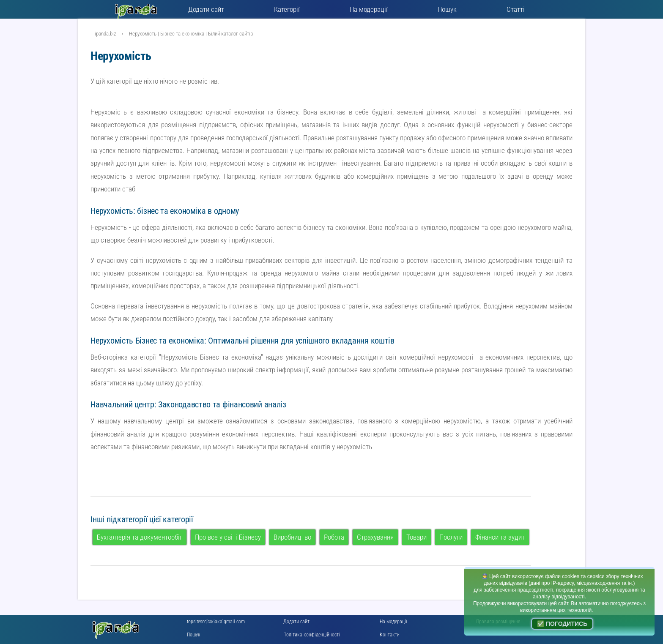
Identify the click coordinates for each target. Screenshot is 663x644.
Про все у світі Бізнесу (228, 537)
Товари (416, 537)
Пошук (447, 9)
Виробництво (292, 537)
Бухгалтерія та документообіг (140, 537)
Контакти (390, 635)
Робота (334, 537)
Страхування (375, 537)
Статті (516, 9)
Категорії (287, 9)
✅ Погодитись (562, 624)
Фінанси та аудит (500, 537)
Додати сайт (206, 9)
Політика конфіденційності (312, 635)
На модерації (369, 9)
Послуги (451, 537)
